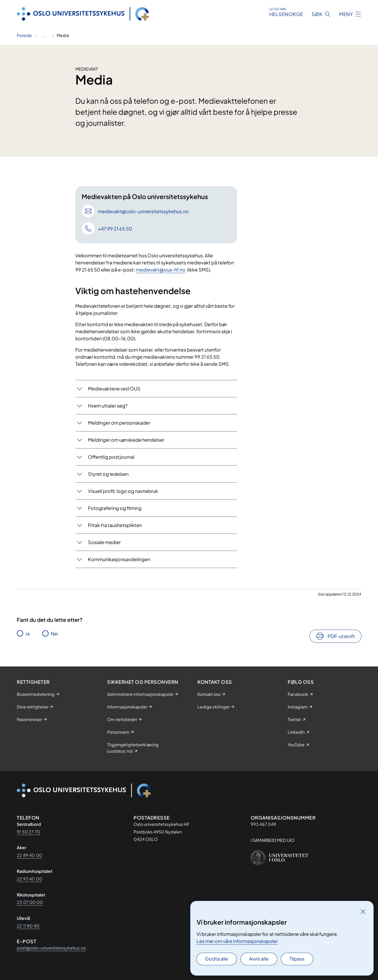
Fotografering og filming (115, 508)
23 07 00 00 (30, 902)
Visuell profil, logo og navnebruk (123, 491)
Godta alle (217, 959)
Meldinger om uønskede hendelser (126, 440)
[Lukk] (363, 911)
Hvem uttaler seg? (108, 406)
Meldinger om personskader (119, 423)
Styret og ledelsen (108, 474)
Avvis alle (259, 959)
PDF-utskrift (341, 636)
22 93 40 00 (30, 879)
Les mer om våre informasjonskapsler (237, 941)
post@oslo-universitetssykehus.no (51, 948)
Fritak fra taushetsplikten (115, 525)
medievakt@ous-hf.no (161, 270)
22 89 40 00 (30, 855)
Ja (27, 634)
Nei (54, 634)
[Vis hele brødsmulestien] (44, 35)
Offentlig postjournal (111, 457)
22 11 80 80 (28, 926)
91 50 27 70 (28, 832)
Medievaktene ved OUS (114, 389)
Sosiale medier (104, 542)
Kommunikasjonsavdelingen (119, 559)
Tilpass (297, 959)
